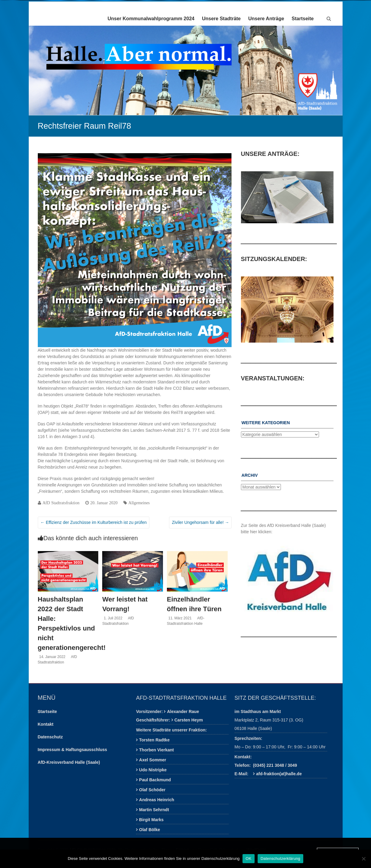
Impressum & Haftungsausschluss (73, 750)
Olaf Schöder (152, 790)
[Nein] (363, 859)
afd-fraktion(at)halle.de (279, 774)
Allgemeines (139, 503)
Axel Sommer (153, 760)
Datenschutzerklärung (280, 858)
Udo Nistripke (153, 770)
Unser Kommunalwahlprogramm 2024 (151, 19)
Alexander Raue (183, 712)
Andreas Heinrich (157, 800)
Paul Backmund (155, 780)
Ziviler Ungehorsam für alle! (200, 522)
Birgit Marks (151, 820)
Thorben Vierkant (156, 750)
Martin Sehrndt (154, 810)
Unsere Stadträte (221, 19)
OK (248, 858)
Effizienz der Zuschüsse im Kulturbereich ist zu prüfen (94, 522)
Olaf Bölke (150, 830)
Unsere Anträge (266, 19)
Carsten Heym (189, 720)
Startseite (303, 19)
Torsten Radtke (154, 740)
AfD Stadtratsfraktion (61, 503)
